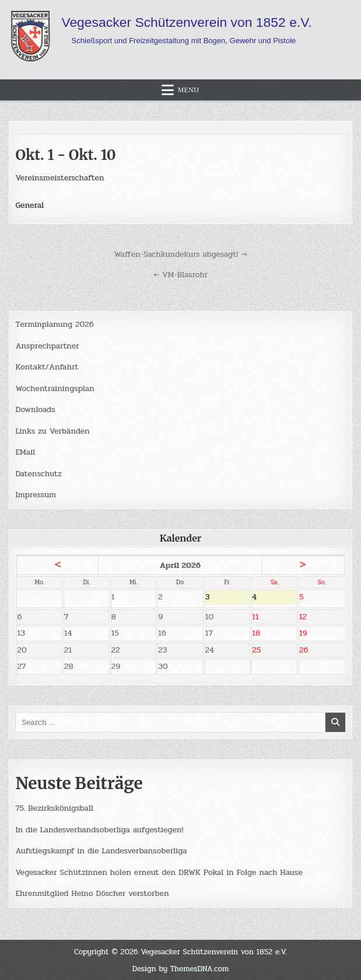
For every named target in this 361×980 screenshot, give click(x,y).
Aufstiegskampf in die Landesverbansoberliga (101, 851)
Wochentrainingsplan (55, 388)
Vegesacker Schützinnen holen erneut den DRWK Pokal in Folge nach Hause (159, 872)
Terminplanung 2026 (54, 324)
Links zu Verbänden (52, 431)
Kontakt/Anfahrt (47, 367)
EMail (25, 452)
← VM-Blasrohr (180, 275)
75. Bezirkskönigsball (54, 808)
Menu (188, 90)
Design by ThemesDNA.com (181, 969)
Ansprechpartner (47, 346)
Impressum (36, 495)
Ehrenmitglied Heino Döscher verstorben (92, 893)
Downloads (35, 409)
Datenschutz (38, 474)
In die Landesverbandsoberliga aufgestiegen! (99, 830)
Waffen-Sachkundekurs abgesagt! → (181, 254)
